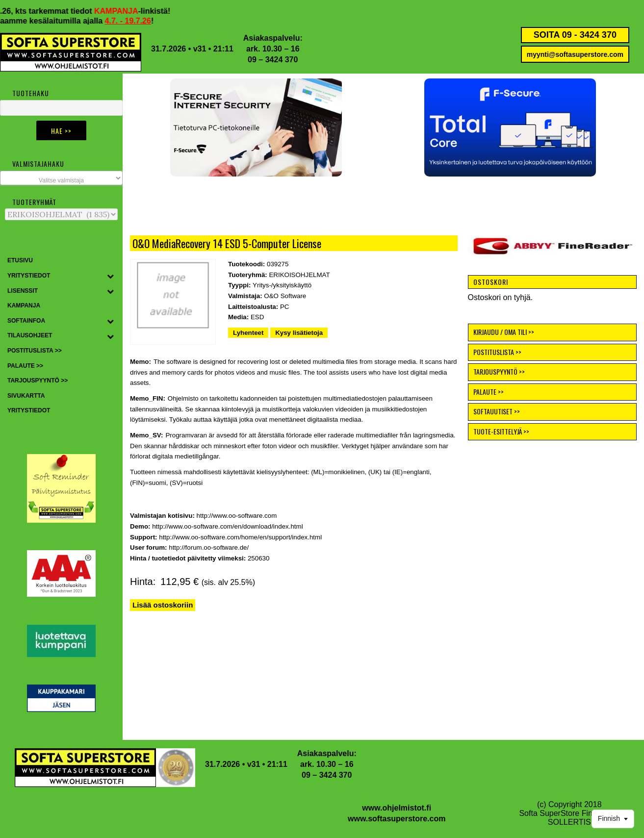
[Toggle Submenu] (110, 276)
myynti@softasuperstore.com (575, 54)
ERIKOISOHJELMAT (299, 275)
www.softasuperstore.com (397, 819)
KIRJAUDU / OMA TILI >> (504, 332)
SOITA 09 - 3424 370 (575, 35)
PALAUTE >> (489, 392)
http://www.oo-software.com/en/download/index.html (227, 526)
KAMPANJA (126, 11)
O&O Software (285, 296)
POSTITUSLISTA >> (497, 352)
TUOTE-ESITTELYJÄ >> (501, 431)
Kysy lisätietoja (299, 333)
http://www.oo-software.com (237, 516)
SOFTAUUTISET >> (497, 411)
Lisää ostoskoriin (163, 605)
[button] (510, 127)
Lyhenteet (248, 333)
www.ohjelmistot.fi (397, 808)
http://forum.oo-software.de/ (209, 547)
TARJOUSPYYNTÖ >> (499, 371)
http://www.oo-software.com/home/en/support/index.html (240, 537)
